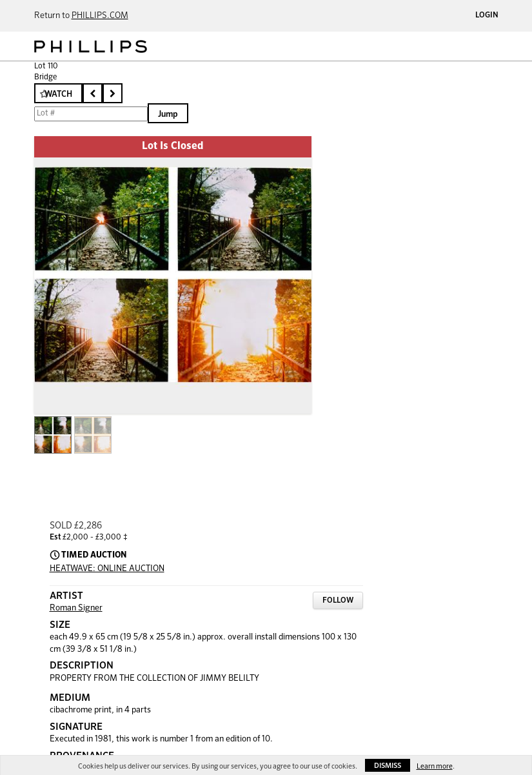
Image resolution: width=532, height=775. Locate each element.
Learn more (435, 766)
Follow (338, 601)
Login (487, 15)
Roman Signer (76, 608)
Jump (168, 115)
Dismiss (388, 766)
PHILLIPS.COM (100, 16)
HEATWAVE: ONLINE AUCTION (107, 569)
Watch (58, 95)
